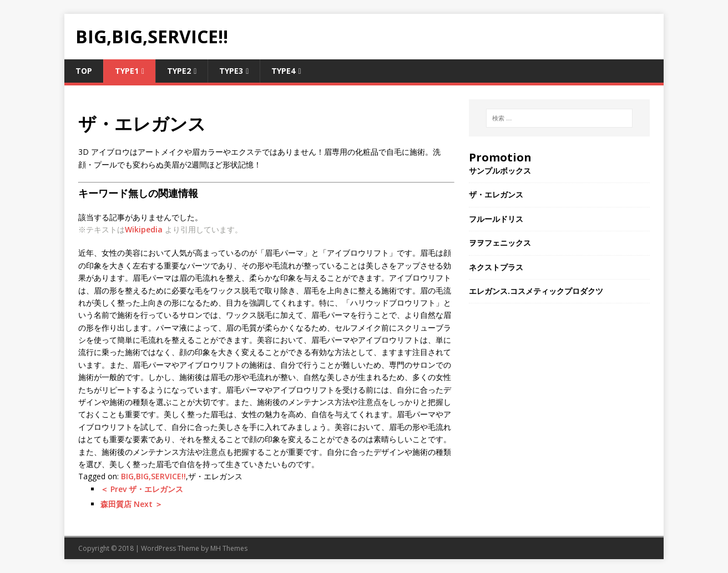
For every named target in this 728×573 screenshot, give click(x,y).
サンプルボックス (500, 171)
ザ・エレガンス (496, 194)
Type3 (231, 71)
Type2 (179, 71)
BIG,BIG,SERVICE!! (153, 476)
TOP (84, 71)
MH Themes (229, 548)
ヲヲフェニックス (500, 243)
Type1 (127, 71)
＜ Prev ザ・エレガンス (142, 489)
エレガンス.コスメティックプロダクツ (536, 291)
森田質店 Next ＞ (132, 504)
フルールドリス (496, 219)
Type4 (283, 71)
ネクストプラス (496, 267)
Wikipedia (144, 229)
